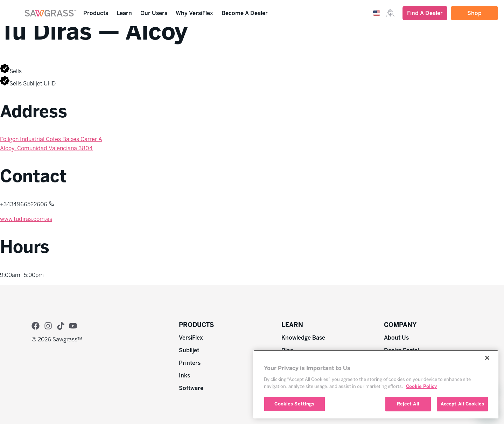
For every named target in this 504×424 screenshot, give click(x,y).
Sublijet (189, 350)
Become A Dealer (245, 13)
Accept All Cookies (462, 404)
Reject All (408, 404)
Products (97, 13)
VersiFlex (191, 338)
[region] (376, 384)
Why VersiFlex (196, 13)
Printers (190, 363)
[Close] (487, 358)
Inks (184, 376)
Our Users (156, 13)
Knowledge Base (303, 338)
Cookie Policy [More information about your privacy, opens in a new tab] (421, 386)
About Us (396, 338)
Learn (126, 13)
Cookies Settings (294, 404)
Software (191, 388)
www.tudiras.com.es (26, 219)
